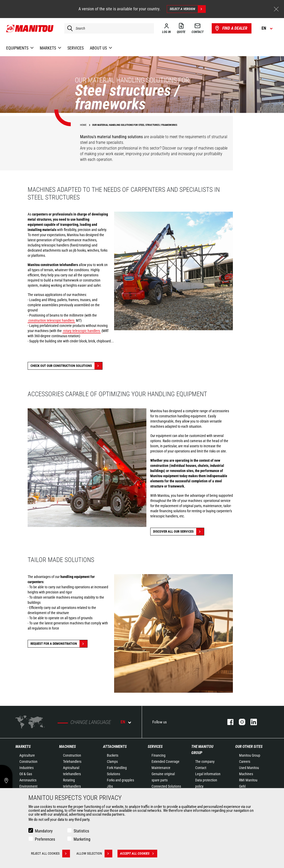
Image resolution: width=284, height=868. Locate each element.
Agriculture (27, 755)
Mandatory (44, 831)
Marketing (82, 839)
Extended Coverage (165, 762)
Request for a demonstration (59, 644)
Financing (159, 755)
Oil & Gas (26, 774)
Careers (245, 762)
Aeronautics (28, 780)
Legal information (208, 774)
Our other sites (249, 747)
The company (205, 762)
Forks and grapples (120, 780)
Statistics (81, 831)
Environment (28, 786)
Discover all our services (179, 532)
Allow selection (94, 854)
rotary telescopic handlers (82, 331)
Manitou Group (250, 755)
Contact (201, 768)
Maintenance (161, 768)
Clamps (112, 762)
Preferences (45, 839)
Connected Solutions (166, 786)
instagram (239, 722)
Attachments (115, 747)
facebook (228, 722)
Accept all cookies (139, 854)
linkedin (251, 722)
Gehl (242, 786)
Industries (26, 768)
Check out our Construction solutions (66, 366)
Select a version (188, 9)
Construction (28, 762)
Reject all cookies (50, 854)
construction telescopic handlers (51, 320)
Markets (23, 747)
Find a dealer (231, 28)
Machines (68, 747)
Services (155, 747)
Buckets (113, 755)
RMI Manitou (248, 780)
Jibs (110, 786)
